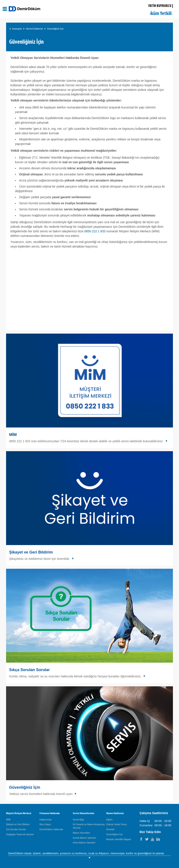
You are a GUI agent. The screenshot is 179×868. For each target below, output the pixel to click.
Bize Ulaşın (45, 824)
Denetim (110, 829)
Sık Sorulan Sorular (16, 829)
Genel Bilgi (78, 820)
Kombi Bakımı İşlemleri (84, 838)
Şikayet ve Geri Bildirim (31, 552)
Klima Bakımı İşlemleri (84, 843)
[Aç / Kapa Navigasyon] (5, 9)
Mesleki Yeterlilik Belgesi (119, 839)
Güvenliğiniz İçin (55, 29)
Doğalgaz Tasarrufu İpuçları (20, 834)
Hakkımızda (46, 820)
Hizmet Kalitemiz (34, 29)
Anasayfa (17, 29)
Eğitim (109, 820)
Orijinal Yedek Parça (117, 824)
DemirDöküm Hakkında (51, 829)
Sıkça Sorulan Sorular (29, 670)
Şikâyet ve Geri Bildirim (18, 824)
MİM (13, 435)
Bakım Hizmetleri (81, 833)
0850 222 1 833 (95, 231)
